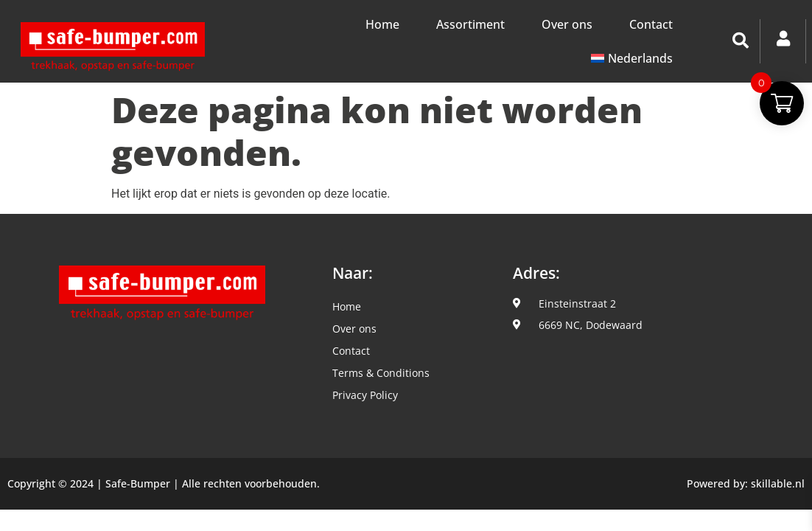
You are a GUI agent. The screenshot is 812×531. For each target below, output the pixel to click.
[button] (741, 41)
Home (382, 24)
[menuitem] (632, 58)
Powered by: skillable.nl (746, 483)
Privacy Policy (365, 395)
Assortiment (470, 24)
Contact (651, 24)
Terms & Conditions (381, 373)
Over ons (567, 24)
